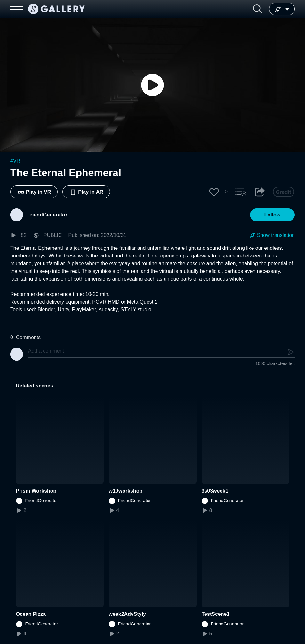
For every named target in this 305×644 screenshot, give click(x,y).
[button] (258, 9)
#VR (15, 161)
